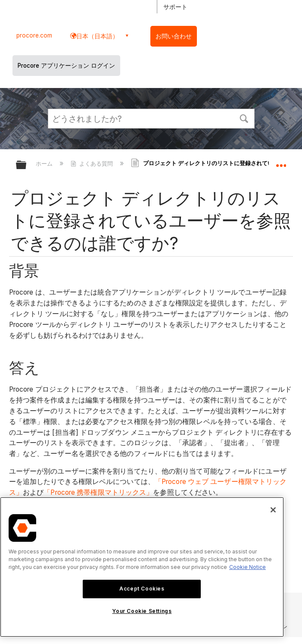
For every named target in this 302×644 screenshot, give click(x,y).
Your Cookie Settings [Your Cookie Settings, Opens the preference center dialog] (142, 611)
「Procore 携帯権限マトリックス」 (98, 492)
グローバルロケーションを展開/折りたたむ (281, 162)
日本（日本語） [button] (97, 36)
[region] (142, 567)
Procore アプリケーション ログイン (66, 66)
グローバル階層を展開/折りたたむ (27, 165)
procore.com (34, 35)
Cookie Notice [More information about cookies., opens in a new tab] (248, 567)
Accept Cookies (142, 589)
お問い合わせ (174, 36)
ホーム (45, 163)
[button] (244, 118)
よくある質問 (93, 163)
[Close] (273, 510)
